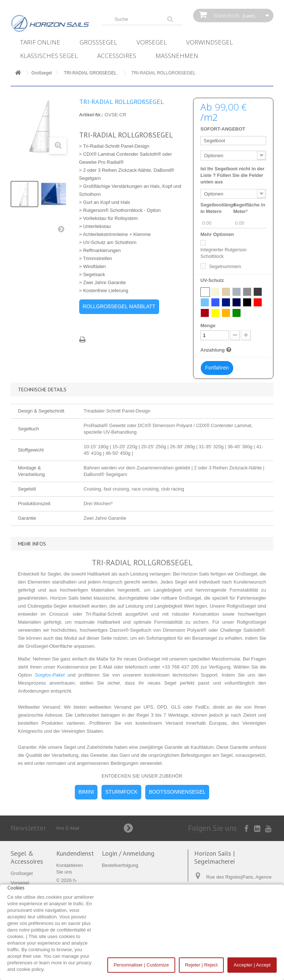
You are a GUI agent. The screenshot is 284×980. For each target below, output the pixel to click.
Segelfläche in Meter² (249, 208)
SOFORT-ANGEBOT (223, 129)
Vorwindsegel (210, 42)
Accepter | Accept (252, 965)
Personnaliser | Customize (141, 965)
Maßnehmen (177, 56)
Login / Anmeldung (128, 853)
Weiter (63, 231)
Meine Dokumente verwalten (132, 875)
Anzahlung (217, 350)
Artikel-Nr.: (91, 115)
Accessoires (117, 56)
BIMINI (86, 792)
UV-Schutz (213, 280)
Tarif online (40, 42)
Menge (208, 326)
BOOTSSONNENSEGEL (177, 792)
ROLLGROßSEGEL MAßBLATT (119, 306)
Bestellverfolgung (120, 865)
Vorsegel (152, 42)
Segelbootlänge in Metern (218, 208)
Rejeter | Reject (201, 965)
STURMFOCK (121, 792)
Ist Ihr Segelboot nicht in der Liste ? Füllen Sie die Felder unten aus (233, 175)
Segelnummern (225, 266)
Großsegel (98, 42)
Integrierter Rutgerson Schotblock (223, 253)
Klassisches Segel (49, 56)
